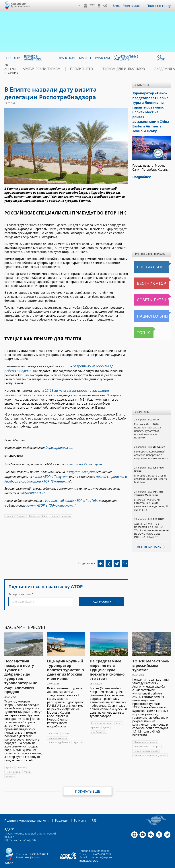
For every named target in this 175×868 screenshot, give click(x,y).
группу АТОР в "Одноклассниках (48, 493)
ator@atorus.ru (34, 846)
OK (102, 6)
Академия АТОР (142, 69)
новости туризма (58, 727)
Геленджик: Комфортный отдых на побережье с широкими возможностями (151, 443)
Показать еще (88, 780)
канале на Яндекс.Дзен (83, 456)
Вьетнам (53, 722)
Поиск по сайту (160, 6)
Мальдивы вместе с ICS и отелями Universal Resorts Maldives (150, 468)
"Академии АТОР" (31, 482)
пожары (21, 756)
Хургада (21, 503)
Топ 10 (140, 321)
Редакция (56, 809)
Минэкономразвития (145, 731)
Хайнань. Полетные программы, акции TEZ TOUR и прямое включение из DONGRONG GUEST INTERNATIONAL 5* (151, 519)
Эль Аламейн (98, 721)
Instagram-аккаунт (79, 463)
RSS (85, 809)
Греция (95, 716)
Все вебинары (148, 536)
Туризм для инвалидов (105, 69)
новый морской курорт (146, 740)
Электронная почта (20, 581)
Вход (119, 6)
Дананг (65, 722)
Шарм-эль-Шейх (38, 503)
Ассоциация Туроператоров (21, 5)
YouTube (88, 6)
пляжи (27, 760)
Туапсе (9, 756)
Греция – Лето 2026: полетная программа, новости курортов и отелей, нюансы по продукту (148, 420)
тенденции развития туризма (149, 744)
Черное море (13, 760)
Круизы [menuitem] (85, 58)
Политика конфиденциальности (24, 809)
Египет (9, 503)
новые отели (141, 735)
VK (95, 6)
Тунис (106, 716)
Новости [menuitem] (13, 58)
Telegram (108, 6)
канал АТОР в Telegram (48, 467)
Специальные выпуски (151, 256)
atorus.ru (80, 865)
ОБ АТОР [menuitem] (161, 58)
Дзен (82, 6)
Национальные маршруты (152, 305)
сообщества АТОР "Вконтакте (41, 471)
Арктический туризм (38, 69)
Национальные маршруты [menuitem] (126, 58)
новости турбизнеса (59, 731)
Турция (54, 503)
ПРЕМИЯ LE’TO (70, 69)
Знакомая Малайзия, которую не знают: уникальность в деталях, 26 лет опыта (151, 493)
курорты (66, 503)
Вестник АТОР (144, 272)
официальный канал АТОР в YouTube (67, 489)
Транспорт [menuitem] (67, 58)
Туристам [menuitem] (102, 58)
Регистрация (134, 6)
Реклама (72, 809)
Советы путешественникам (152, 288)
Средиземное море (101, 712)
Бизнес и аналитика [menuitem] (33, 58)
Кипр (118, 712)
